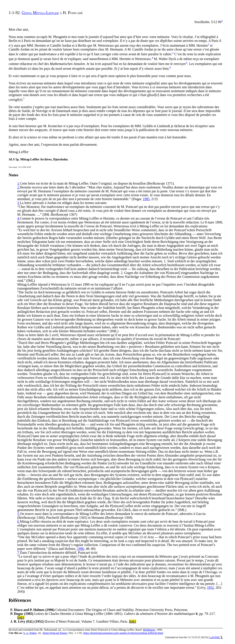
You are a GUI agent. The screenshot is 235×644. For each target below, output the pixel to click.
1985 (146, 199)
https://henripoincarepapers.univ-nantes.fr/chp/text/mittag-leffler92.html (123, 633)
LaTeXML (216, 637)
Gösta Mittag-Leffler (40, 13)
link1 (21, 618)
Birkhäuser (149, 630)
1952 (210, 588)
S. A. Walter (30, 633)
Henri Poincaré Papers (55, 633)
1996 (80, 549)
